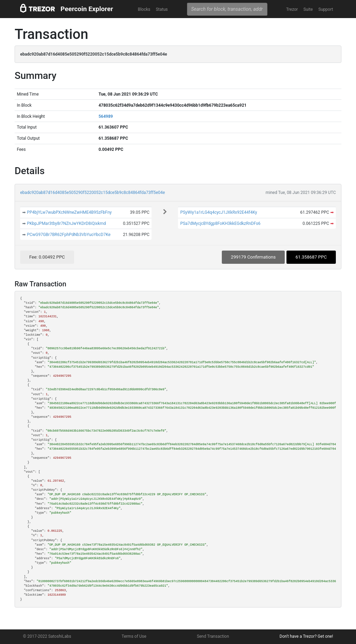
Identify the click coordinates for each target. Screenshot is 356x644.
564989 (106, 116)
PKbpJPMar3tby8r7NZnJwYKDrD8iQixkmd (66, 223)
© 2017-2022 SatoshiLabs (47, 636)
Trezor (292, 9)
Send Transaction (213, 636)
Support (326, 9)
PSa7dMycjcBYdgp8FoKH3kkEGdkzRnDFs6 (220, 223)
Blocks (144, 9)
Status (162, 9)
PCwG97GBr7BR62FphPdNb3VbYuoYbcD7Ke (69, 235)
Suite (308, 9)
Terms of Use (134, 636)
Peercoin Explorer (87, 9)
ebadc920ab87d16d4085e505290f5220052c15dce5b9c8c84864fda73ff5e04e (92, 193)
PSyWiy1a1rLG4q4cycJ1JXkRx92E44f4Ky (219, 212)
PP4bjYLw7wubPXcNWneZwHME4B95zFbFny (69, 212)
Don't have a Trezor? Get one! (306, 636)
